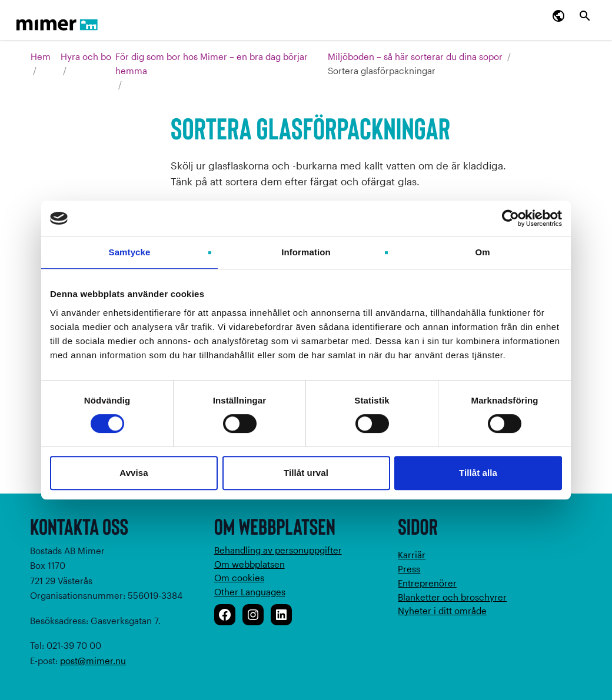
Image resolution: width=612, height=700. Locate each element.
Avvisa (134, 473)
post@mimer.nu (93, 661)
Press (409, 569)
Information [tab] (306, 252)
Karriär (412, 555)
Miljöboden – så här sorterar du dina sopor (415, 56)
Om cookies (239, 578)
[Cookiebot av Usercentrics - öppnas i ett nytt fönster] (510, 218)
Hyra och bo (86, 56)
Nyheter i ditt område (442, 611)
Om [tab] (482, 252)
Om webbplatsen (250, 564)
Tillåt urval (306, 473)
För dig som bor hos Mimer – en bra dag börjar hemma (212, 64)
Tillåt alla (478, 473)
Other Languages (250, 592)
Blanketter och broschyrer (452, 597)
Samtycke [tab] (130, 252)
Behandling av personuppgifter (278, 550)
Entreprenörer (427, 583)
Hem (41, 56)
